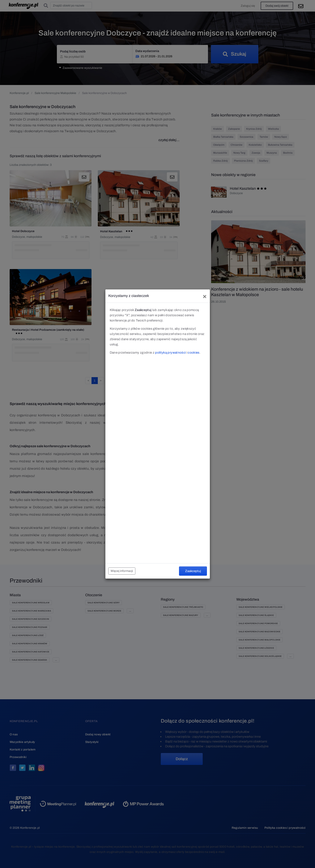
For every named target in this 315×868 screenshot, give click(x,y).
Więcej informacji (122, 571)
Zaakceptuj (193, 571)
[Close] (205, 296)
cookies (194, 352)
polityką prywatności (170, 352)
